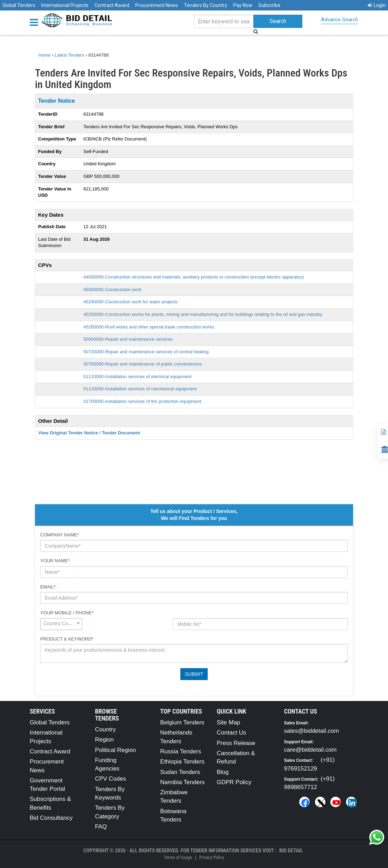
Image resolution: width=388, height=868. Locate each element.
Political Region (116, 750)
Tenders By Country (206, 5)
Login (377, 5)
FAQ (101, 827)
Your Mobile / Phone (67, 613)
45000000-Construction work (113, 290)
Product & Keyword (67, 639)
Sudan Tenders (180, 772)
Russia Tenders (181, 751)
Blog (223, 772)
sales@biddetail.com (312, 731)
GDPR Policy (234, 782)
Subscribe (269, 5)
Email (48, 587)
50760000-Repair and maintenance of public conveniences (143, 364)
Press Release (236, 743)
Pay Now (243, 5)
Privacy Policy (212, 857)
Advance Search (340, 20)
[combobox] (61, 624)
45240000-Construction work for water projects (131, 302)
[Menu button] (36, 22)
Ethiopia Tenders (182, 762)
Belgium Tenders (182, 722)
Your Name (55, 561)
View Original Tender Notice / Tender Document (89, 433)
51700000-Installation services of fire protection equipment (142, 401)
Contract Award (112, 5)
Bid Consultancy (51, 818)
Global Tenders (19, 5)
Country (106, 729)
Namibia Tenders (182, 782)
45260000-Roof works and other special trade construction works (149, 327)
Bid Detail (291, 851)
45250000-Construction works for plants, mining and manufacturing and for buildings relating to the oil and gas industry (203, 314)
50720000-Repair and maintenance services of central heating (146, 352)
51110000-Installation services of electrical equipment (138, 377)
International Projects (65, 5)
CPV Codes (111, 779)
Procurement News (157, 5)
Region (105, 740)
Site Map (228, 722)
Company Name (60, 535)
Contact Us (231, 733)
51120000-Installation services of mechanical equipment (140, 389)
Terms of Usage (178, 857)
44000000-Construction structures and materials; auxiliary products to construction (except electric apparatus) (194, 277)
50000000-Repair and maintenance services (128, 339)
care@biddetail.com (311, 750)
